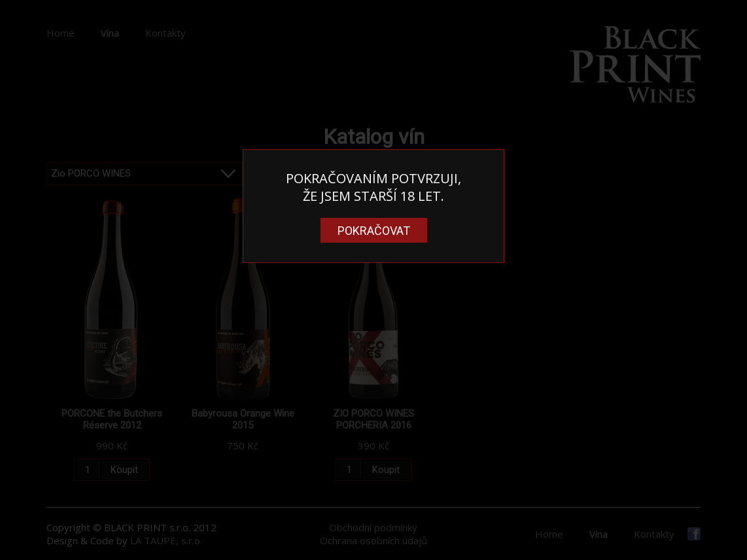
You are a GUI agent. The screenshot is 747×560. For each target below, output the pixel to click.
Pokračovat (374, 231)
